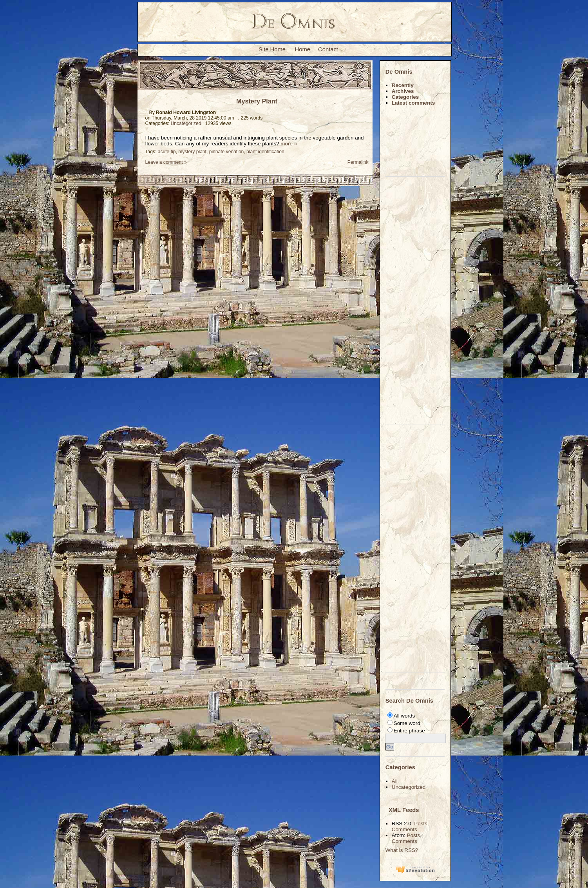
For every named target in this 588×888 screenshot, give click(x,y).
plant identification (265, 152)
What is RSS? (402, 850)
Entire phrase (409, 731)
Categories (405, 97)
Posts (421, 824)
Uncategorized (186, 123)
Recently (403, 85)
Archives (403, 91)
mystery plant (192, 152)
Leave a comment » (166, 162)
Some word (407, 723)
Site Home (272, 49)
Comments (404, 829)
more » (289, 144)
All (395, 781)
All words (404, 716)
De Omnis (399, 72)
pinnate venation (227, 152)
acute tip (167, 152)
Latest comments (413, 103)
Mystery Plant (257, 101)
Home (303, 49)
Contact (328, 49)
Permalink (357, 162)
